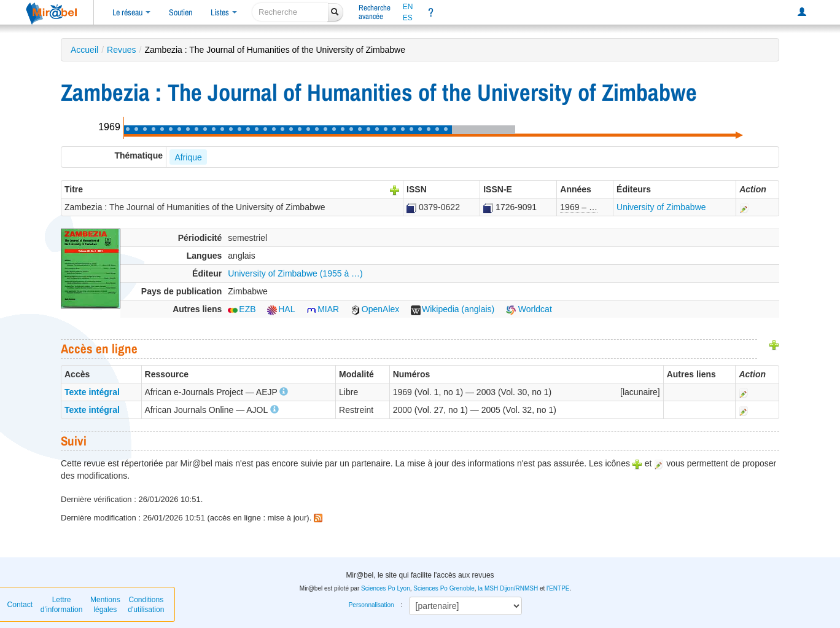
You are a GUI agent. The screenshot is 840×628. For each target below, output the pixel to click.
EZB (242, 309)
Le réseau (131, 12)
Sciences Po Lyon (386, 588)
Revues (121, 50)
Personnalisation (371, 605)
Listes (224, 12)
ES (408, 18)
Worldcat (529, 309)
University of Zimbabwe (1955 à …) (295, 273)
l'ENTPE (558, 588)
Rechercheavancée (375, 12)
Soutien (181, 12)
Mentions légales (105, 605)
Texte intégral (92, 392)
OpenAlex (375, 309)
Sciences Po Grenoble (444, 588)
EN (408, 7)
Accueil (84, 50)
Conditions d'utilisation (146, 605)
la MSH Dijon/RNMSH (508, 588)
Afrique (188, 157)
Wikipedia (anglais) (453, 309)
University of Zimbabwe (661, 207)
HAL (281, 309)
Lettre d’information (62, 605)
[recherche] (290, 12)
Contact (20, 605)
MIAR (323, 309)
